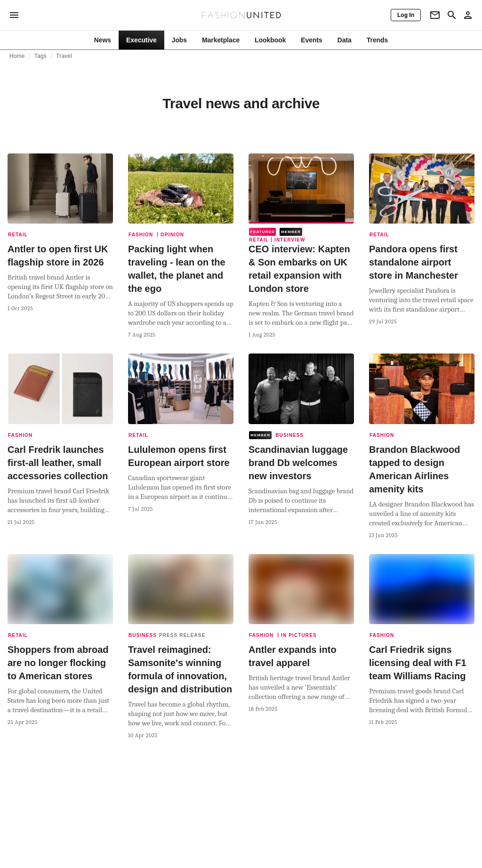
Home (17, 56)
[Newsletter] (435, 15)
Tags (40, 56)
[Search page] (452, 15)
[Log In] (406, 15)
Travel (64, 56)
